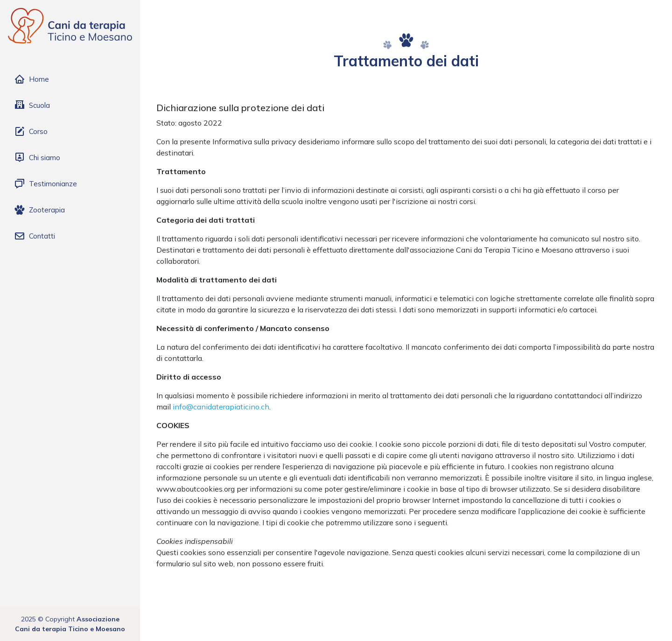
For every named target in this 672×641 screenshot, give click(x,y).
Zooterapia (39, 210)
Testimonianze (45, 184)
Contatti (35, 236)
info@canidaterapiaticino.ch (221, 407)
